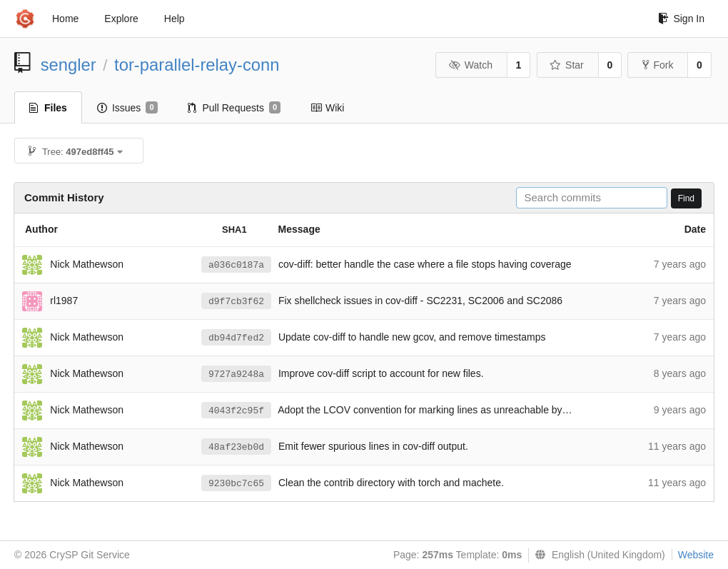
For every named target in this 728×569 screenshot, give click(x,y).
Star (567, 65)
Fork (658, 65)
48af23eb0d (236, 447)
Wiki (327, 108)
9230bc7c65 (236, 484)
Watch (470, 65)
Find (686, 198)
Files (48, 108)
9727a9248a (236, 374)
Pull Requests (234, 108)
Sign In (681, 19)
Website (696, 555)
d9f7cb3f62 (236, 302)
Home (65, 19)
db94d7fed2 (236, 338)
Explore (121, 19)
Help (175, 19)
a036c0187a (236, 265)
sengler (69, 65)
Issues (127, 108)
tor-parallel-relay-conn (197, 65)
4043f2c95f (236, 411)
